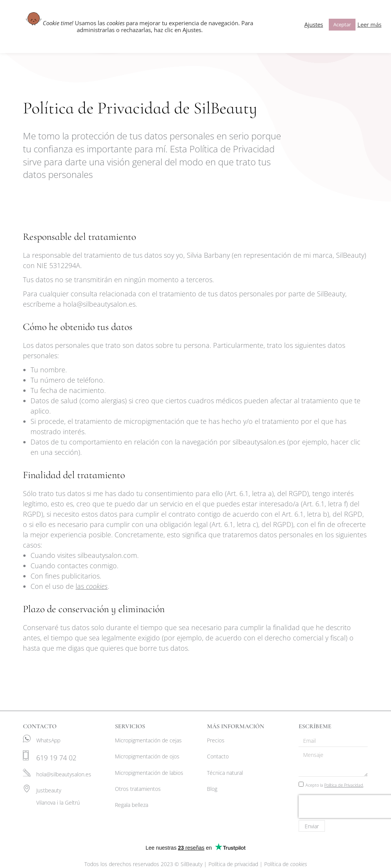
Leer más (369, 24)
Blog (212, 789)
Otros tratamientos (138, 789)
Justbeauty (49, 790)
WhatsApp (48, 740)
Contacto (218, 756)
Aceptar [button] (342, 24)
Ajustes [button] (314, 24)
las (92, 586)
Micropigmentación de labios (149, 773)
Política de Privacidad (344, 785)
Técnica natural (225, 773)
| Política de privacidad (232, 864)
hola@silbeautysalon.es (64, 774)
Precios (216, 740)
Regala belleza (132, 805)
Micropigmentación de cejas (148, 740)
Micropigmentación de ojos (147, 756)
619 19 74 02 (56, 758)
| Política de (283, 864)
